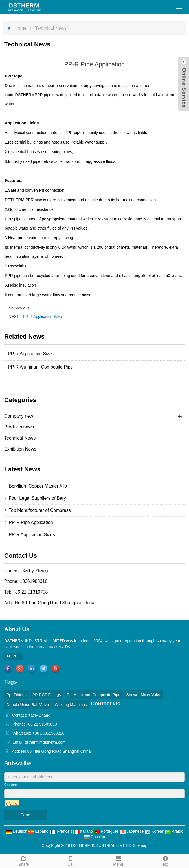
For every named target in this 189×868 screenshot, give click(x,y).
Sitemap (140, 845)
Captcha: (11, 785)
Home (20, 28)
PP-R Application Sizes (43, 317)
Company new (19, 416)
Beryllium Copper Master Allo (38, 486)
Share (24, 860)
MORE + (14, 656)
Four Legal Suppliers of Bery (37, 498)
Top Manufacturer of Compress (40, 510)
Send (25, 815)
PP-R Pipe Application (31, 522)
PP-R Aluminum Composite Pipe (40, 367)
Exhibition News (20, 449)
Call (71, 860)
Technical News (20, 438)
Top (166, 860)
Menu (118, 860)
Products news (19, 427)
